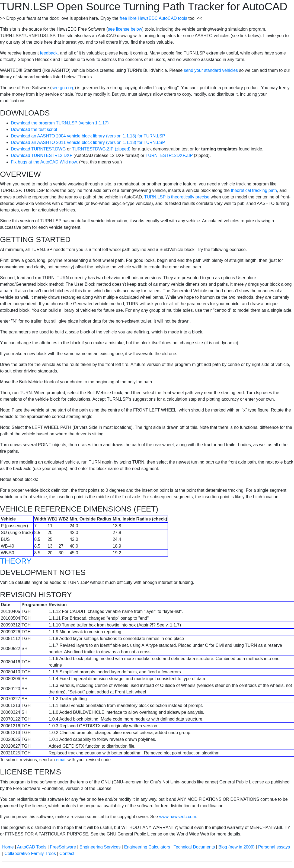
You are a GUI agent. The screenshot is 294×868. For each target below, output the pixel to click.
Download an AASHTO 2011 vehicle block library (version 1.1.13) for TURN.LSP (88, 142)
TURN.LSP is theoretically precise (177, 197)
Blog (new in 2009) (236, 847)
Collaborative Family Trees (30, 853)
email (61, 760)
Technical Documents (194, 847)
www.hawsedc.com (178, 817)
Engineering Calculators (147, 847)
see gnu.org (63, 88)
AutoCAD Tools (32, 847)
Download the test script (34, 129)
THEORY (16, 561)
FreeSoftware (63, 847)
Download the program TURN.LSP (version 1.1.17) (60, 123)
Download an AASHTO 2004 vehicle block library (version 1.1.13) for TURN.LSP (88, 136)
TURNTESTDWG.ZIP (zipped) (101, 149)
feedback (49, 53)
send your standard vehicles (211, 70)
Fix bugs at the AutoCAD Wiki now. (44, 162)
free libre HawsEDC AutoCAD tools (153, 18)
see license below (125, 29)
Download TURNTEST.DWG (38, 149)
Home (8, 847)
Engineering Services (100, 847)
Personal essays (274, 847)
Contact (67, 853)
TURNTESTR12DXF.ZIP (169, 155)
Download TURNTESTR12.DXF (41, 155)
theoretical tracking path (254, 190)
